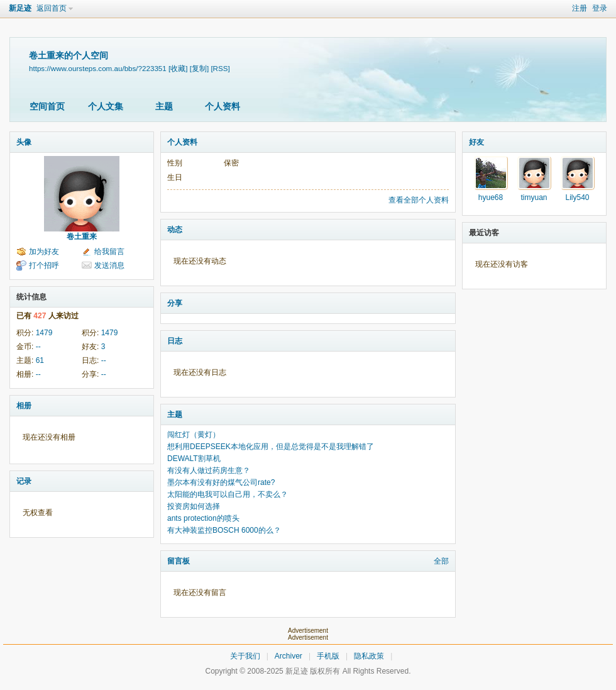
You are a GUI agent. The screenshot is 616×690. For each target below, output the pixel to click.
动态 (175, 230)
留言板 (179, 561)
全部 (441, 561)
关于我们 (245, 656)
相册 (24, 406)
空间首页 (47, 106)
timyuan (534, 198)
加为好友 (44, 252)
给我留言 (109, 252)
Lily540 (577, 198)
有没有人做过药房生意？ (209, 470)
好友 (476, 142)
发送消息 (109, 265)
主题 (164, 106)
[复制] (199, 68)
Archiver (289, 656)
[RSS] (220, 68)
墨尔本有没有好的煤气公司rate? (221, 482)
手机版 (328, 656)
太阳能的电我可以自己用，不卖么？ (228, 494)
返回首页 (52, 8)
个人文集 (106, 106)
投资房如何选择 (194, 506)
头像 (24, 142)
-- (38, 347)
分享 (175, 303)
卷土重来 (82, 236)
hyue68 (491, 198)
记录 (24, 481)
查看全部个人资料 (419, 200)
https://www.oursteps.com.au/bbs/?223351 (98, 68)
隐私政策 (369, 656)
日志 (175, 341)
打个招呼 (44, 265)
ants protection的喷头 (203, 518)
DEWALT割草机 (194, 459)
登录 (600, 8)
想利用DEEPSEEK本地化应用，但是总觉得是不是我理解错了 (271, 447)
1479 (44, 333)
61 (40, 360)
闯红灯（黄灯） (194, 435)
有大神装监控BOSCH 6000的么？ (224, 530)
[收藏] (178, 68)
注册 (580, 8)
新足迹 (20, 8)
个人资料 (223, 106)
